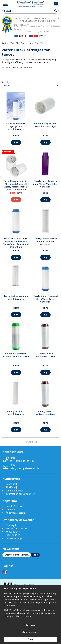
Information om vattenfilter (20, 494)
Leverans (10, 509)
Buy (16, 142)
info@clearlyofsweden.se (25, 468)
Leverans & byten (15, 491)
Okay (31, 639)
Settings (30, 625)
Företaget (11, 525)
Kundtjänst (11, 484)
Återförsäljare (13, 487)
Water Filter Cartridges (20, 43)
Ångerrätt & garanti (16, 513)
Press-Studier (13, 535)
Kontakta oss (13, 532)
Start (4, 43)
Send (35, 555)
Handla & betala (14, 506)
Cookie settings (14, 538)
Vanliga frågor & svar (17, 528)
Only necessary (30, 632)
